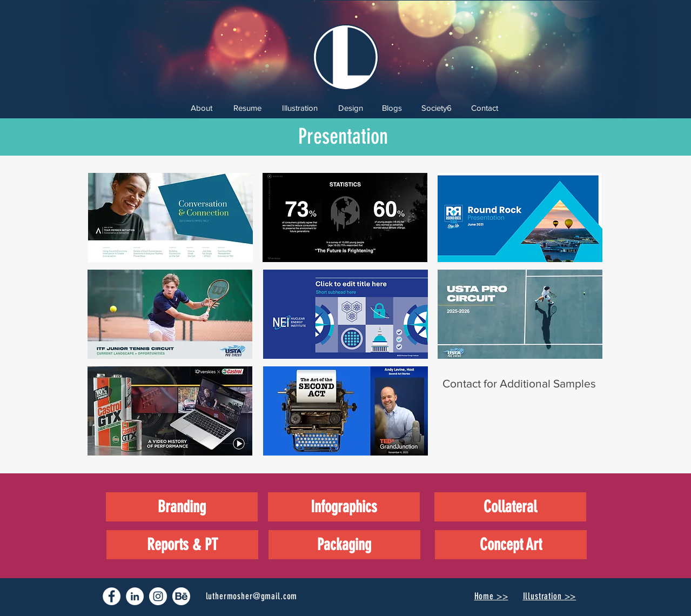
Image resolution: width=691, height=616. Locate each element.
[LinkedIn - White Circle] (135, 596)
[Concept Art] (511, 545)
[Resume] (248, 108)
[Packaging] (344, 545)
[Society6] (437, 108)
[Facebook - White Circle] (112, 596)
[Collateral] (510, 507)
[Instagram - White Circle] (158, 596)
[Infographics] (344, 507)
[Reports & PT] (182, 545)
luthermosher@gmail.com (252, 596)
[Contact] (485, 108)
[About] (202, 108)
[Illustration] (300, 108)
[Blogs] (392, 108)
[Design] (351, 108)
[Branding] (182, 507)
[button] (170, 217)
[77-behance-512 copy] (181, 596)
